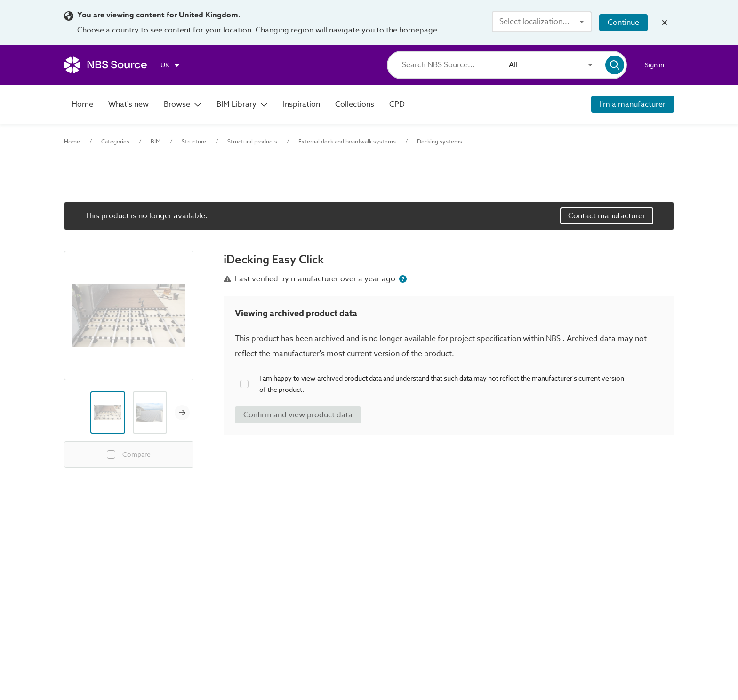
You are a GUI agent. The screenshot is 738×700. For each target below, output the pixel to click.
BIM (156, 141)
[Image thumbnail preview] (108, 413)
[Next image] (182, 413)
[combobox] (542, 22)
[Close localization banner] (665, 23)
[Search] (451, 65)
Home (72, 141)
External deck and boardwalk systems (347, 141)
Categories (115, 141)
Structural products (252, 141)
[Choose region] (171, 65)
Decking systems (440, 141)
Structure (194, 141)
